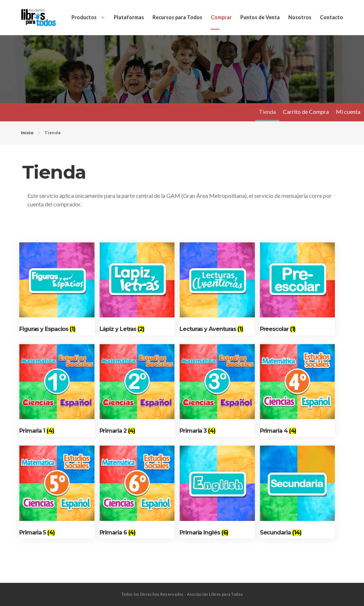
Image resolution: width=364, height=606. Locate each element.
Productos (84, 17)
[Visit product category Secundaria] (298, 492)
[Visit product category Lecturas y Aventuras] (217, 289)
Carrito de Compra (306, 112)
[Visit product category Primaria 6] (137, 492)
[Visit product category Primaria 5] (57, 492)
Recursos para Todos (177, 17)
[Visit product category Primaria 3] (217, 391)
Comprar (221, 17)
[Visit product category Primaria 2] (137, 391)
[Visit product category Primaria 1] (57, 391)
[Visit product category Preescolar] (298, 289)
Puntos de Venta (260, 17)
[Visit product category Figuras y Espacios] (57, 289)
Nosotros (300, 17)
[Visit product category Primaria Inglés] (217, 492)
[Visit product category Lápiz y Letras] (137, 289)
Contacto (331, 17)
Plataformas (129, 17)
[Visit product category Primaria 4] (298, 391)
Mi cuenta (348, 112)
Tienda (267, 112)
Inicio (27, 133)
